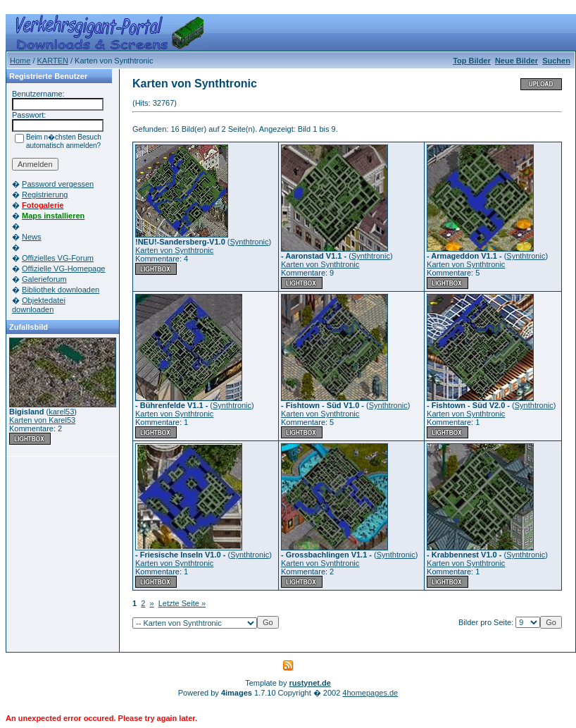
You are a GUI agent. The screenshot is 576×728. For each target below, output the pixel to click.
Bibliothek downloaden (61, 290)
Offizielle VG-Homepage (63, 269)
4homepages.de (370, 693)
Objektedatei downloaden (39, 305)
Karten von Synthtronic (174, 250)
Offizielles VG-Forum (58, 258)
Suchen (556, 61)
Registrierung (45, 195)
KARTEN (53, 61)
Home (20, 61)
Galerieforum (44, 279)
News (32, 237)
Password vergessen (58, 184)
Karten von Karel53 (42, 420)
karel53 (61, 412)
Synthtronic (250, 242)
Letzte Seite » (182, 603)
